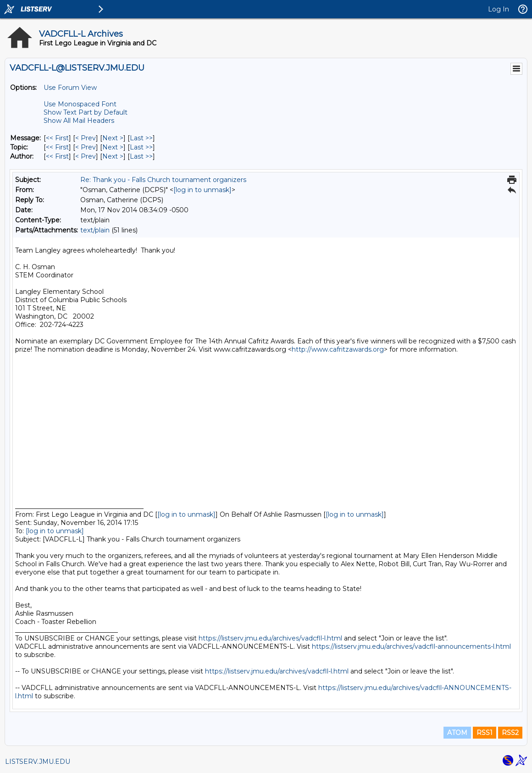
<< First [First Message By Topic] (57, 147)
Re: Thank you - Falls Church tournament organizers (163, 180)
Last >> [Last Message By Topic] (141, 147)
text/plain (95, 230)
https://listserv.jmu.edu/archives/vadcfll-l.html (270, 638)
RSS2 (510, 733)
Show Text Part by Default (86, 112)
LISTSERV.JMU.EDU (38, 762)
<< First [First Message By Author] (57, 156)
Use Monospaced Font (80, 104)
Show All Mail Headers (79, 121)
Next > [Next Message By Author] (113, 156)
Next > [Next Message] (113, 138)
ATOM (457, 733)
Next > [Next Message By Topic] (113, 147)
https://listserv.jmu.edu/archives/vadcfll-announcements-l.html (411, 646)
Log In (499, 9)
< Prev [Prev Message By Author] (86, 156)
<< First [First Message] (57, 138)
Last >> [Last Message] (141, 138)
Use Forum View (70, 88)
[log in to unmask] (202, 190)
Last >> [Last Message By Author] (141, 156)
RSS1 (485, 733)
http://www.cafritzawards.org (338, 349)
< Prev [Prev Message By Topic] (86, 147)
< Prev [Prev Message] (86, 138)
